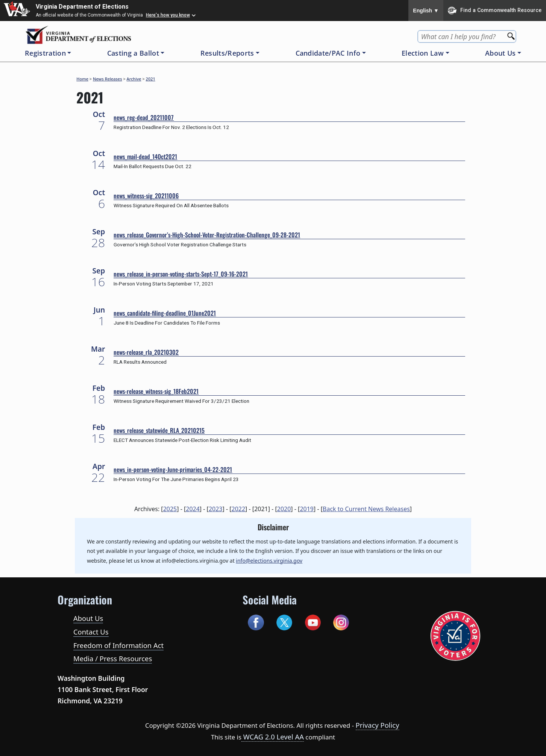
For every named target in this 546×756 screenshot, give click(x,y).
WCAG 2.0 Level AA (273, 737)
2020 (284, 509)
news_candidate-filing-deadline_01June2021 (165, 313)
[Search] (512, 34)
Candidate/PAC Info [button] (328, 53)
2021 (151, 79)
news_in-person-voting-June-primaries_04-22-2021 (173, 469)
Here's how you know (168, 15)
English (426, 11)
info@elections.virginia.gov (269, 561)
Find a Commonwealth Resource (495, 11)
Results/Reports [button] (227, 53)
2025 (170, 509)
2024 (193, 509)
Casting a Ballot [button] (133, 53)
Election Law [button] (423, 53)
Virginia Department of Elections (82, 7)
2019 (307, 509)
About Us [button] (501, 53)
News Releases (108, 79)
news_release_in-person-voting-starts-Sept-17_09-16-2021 (181, 274)
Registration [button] (45, 53)
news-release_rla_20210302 (146, 352)
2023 (216, 509)
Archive (134, 79)
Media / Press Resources (113, 658)
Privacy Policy (378, 725)
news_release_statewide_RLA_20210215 (159, 430)
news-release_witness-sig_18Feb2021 (156, 391)
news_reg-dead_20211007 (144, 117)
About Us (88, 618)
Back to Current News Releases (366, 509)
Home (82, 79)
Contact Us (91, 632)
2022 (239, 509)
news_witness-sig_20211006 (146, 196)
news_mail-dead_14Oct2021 (145, 156)
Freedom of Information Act (118, 645)
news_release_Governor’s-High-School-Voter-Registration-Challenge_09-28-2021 (207, 235)
